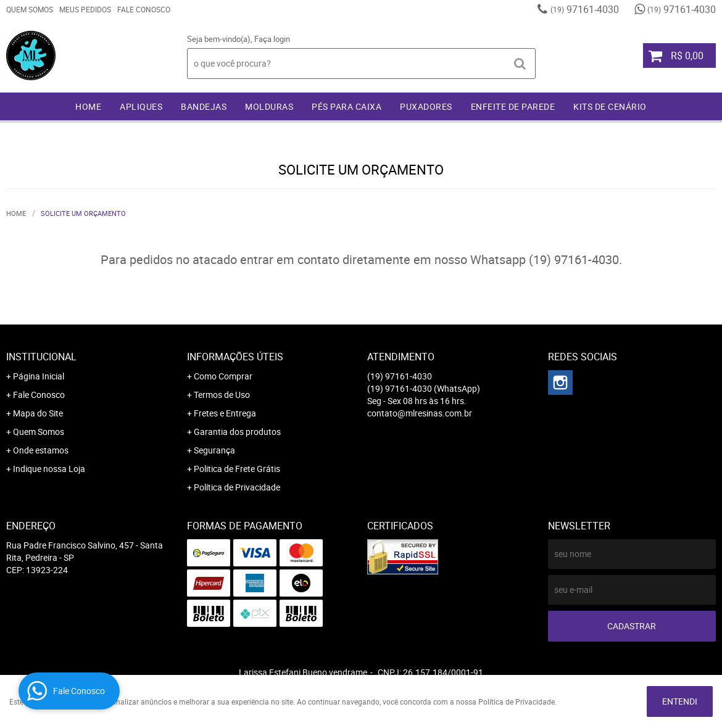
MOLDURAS (269, 106)
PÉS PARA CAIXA (346, 106)
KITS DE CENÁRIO (610, 106)
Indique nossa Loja (49, 469)
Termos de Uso (222, 395)
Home (88, 106)
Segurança (214, 450)
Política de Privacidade (237, 487)
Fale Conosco (144, 9)
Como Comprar (223, 376)
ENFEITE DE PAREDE (513, 106)
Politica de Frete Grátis (237, 469)
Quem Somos (30, 9)
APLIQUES (141, 106)
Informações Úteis (235, 357)
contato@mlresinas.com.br (420, 413)
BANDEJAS (204, 106)
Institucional (41, 357)
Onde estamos (41, 450)
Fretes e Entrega (225, 413)
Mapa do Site (38, 413)
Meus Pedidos (85, 9)
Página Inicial (39, 376)
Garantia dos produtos (237, 432)
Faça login (272, 39)
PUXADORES (426, 106)
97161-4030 (585, 9)
